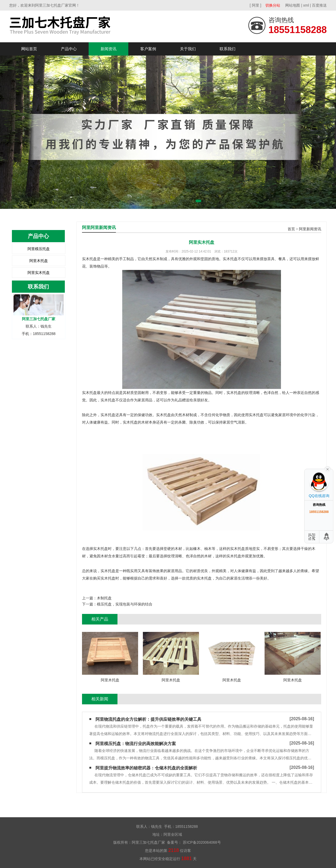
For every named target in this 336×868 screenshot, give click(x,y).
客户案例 (148, 49)
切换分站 (273, 5)
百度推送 (319, 5)
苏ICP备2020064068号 (201, 842)
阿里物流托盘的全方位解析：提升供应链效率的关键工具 (148, 719)
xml (306, 5)
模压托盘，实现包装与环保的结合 (125, 604)
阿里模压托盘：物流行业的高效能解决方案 (136, 744)
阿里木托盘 (39, 261)
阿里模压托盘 (39, 249)
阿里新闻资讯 (310, 229)
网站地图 (293, 5)
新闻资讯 (108, 49)
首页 (291, 229)
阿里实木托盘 (39, 273)
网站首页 (29, 49)
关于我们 (188, 49)
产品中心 (69, 49)
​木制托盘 (104, 598)
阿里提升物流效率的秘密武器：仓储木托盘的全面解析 (146, 768)
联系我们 (228, 49)
